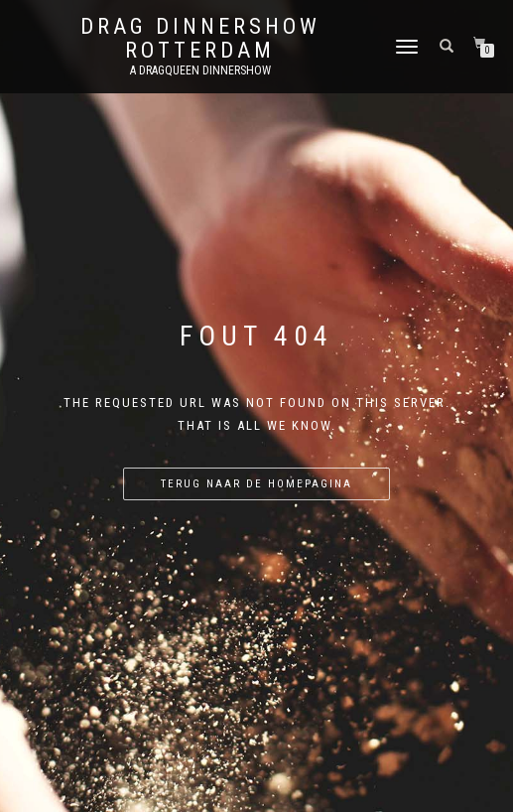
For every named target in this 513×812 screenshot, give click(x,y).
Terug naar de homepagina (256, 484)
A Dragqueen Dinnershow (200, 70)
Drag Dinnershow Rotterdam (200, 39)
